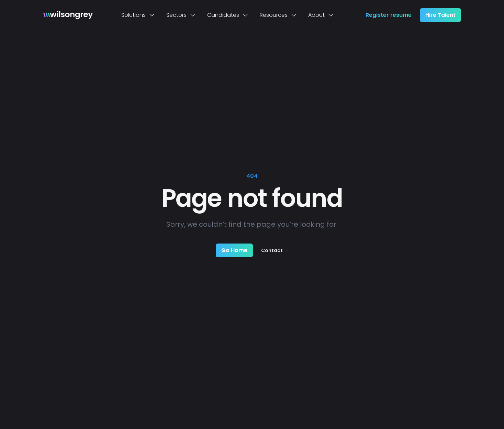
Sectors (181, 15)
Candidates (228, 15)
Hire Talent (440, 15)
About (321, 15)
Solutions (138, 15)
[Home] (68, 15)
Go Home (234, 250)
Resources (278, 15)
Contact (275, 250)
